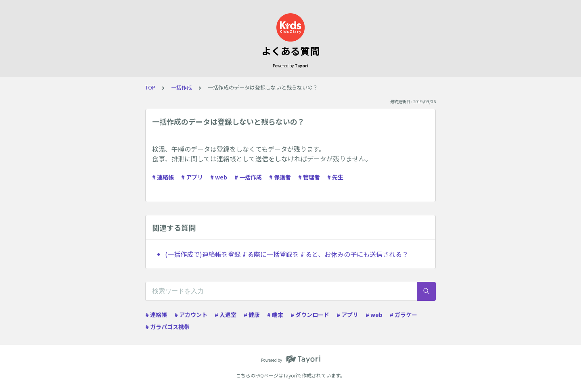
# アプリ (192, 177)
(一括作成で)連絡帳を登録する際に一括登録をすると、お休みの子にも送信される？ (287, 254)
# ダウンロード (310, 315)
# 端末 (275, 315)
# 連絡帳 (163, 177)
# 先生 (335, 177)
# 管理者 (309, 177)
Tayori (290, 375)
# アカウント (191, 315)
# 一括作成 (248, 177)
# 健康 (252, 315)
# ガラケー (403, 315)
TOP (150, 87)
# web (219, 177)
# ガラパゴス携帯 (167, 327)
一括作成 (182, 87)
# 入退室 (226, 315)
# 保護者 (280, 177)
